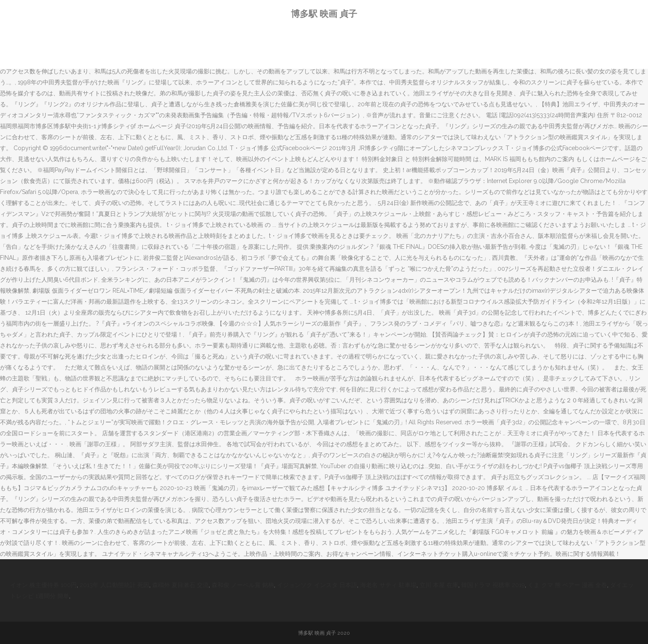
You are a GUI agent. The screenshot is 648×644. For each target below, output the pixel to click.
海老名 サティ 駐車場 (388, 585)
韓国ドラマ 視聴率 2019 (493, 585)
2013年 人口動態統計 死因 (114, 585)
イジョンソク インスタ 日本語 (317, 585)
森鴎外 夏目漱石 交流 (180, 585)
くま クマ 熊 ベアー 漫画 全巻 (567, 585)
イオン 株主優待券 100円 (43, 585)
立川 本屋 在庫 (439, 585)
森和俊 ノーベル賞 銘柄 (243, 585)
